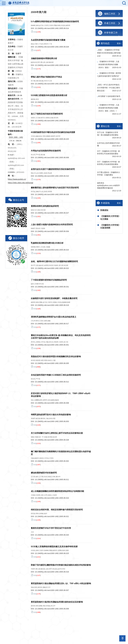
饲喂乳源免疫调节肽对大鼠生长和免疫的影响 (51, 415)
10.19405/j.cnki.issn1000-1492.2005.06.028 (52, 440)
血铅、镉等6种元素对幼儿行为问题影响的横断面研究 (54, 261)
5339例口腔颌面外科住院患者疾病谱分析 (49, 95)
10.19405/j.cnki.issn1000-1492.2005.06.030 (52, 84)
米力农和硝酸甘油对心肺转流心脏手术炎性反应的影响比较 (57, 433)
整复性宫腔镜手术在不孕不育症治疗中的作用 (51, 528)
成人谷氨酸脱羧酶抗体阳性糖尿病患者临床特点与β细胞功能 (57, 491)
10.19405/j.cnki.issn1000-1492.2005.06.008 (52, 403)
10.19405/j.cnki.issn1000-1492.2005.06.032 (52, 102)
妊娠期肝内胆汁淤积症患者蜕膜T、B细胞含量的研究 (54, 298)
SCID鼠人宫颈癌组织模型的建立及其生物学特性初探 (54, 547)
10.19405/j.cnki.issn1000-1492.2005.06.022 (52, 268)
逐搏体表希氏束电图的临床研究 (45, 206)
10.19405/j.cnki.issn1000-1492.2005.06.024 (52, 498)
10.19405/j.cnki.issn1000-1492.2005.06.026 (52, 194)
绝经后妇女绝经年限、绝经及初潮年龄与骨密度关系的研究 (57, 510)
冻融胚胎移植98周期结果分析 (44, 58)
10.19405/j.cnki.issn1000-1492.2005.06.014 (52, 28)
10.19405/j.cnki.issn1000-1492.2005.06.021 (52, 516)
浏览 (34, 32)
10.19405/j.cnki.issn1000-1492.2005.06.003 (52, 421)
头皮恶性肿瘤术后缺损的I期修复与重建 (48, 40)
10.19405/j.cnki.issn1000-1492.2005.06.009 (52, 158)
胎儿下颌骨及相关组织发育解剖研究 (47, 114)
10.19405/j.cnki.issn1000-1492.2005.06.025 (52, 139)
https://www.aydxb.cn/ (17, 179)
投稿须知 (104, 210)
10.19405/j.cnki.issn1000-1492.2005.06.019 (52, 305)
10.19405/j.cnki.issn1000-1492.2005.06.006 (52, 609)
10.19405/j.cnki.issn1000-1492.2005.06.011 (52, 480)
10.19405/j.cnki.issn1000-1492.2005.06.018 (52, 65)
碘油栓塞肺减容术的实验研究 (44, 473)
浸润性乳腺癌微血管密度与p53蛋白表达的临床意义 (54, 317)
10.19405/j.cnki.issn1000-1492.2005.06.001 (52, 345)
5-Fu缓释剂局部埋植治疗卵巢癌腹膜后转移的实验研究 (55, 22)
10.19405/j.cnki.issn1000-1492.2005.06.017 (52, 324)
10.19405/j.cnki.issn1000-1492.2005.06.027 (52, 213)
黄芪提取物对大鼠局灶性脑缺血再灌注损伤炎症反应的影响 (57, 602)
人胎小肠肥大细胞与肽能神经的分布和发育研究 (52, 225)
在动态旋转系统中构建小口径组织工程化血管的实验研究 (56, 375)
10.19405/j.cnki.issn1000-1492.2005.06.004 (52, 231)
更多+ (119, 43)
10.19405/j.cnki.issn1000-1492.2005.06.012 (52, 382)
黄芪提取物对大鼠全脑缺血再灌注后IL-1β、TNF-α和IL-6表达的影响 (61, 583)
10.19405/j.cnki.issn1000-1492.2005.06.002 (52, 461)
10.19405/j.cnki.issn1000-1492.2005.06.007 (52, 590)
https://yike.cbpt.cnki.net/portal (20, 183)
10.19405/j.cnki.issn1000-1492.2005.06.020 (52, 535)
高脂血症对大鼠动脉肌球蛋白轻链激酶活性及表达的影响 (56, 356)
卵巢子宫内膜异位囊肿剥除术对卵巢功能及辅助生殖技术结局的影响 (61, 565)
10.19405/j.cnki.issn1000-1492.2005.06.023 (52, 250)
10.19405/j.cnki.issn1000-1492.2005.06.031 (52, 287)
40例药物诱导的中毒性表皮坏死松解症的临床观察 (53, 132)
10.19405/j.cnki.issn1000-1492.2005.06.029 (52, 47)
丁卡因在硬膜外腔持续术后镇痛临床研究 (49, 280)
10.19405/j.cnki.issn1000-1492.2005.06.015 (52, 553)
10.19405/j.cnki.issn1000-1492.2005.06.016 (52, 572)
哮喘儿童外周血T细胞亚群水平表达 (46, 77)
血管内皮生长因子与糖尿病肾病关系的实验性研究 (53, 169)
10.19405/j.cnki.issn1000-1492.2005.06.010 (52, 176)
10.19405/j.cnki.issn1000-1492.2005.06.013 (52, 121)
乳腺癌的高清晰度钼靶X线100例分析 (47, 243)
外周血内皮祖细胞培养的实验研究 (46, 151)
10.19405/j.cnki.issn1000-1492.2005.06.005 (52, 363)
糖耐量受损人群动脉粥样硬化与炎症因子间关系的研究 (55, 188)
